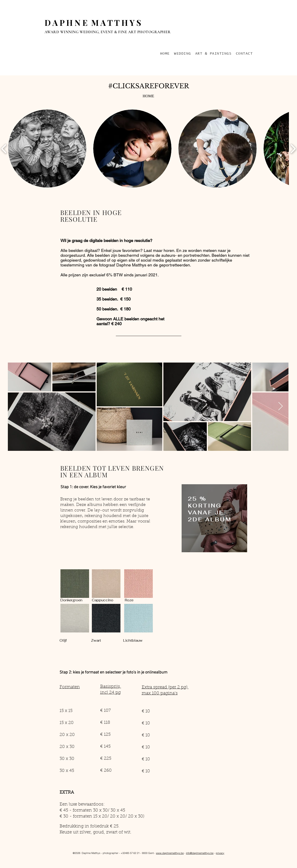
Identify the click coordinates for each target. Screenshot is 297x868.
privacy (220, 853)
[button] (47, 149)
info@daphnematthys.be (200, 853)
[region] (214, 520)
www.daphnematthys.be (170, 853)
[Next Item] (280, 406)
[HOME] (148, 96)
